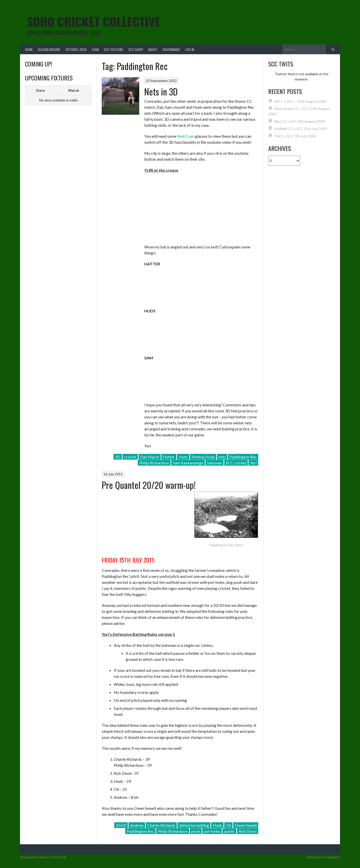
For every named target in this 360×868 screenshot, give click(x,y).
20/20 (121, 825)
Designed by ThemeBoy (323, 857)
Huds (183, 457)
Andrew (137, 825)
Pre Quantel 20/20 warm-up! (149, 485)
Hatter (169, 457)
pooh (196, 831)
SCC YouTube (113, 49)
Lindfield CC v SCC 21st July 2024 (300, 129)
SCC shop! (136, 49)
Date (40, 90)
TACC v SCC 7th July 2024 (295, 136)
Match (74, 90)
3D (118, 457)
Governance (171, 49)
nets (222, 457)
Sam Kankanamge (188, 463)
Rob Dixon (248, 831)
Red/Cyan (186, 136)
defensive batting (194, 825)
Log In (190, 49)
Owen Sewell (246, 825)
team (95, 49)
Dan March (150, 457)
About (153, 49)
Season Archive (49, 49)
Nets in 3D (161, 91)
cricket (130, 457)
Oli (228, 825)
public (229, 831)
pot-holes (212, 831)
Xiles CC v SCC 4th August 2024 (299, 121)
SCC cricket (236, 463)
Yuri (253, 463)
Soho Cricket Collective (94, 21)
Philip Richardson (154, 463)
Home (29, 49)
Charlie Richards (161, 825)
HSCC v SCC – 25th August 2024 (300, 101)
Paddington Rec (243, 457)
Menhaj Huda (203, 457)
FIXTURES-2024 (76, 49)
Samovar (214, 463)
